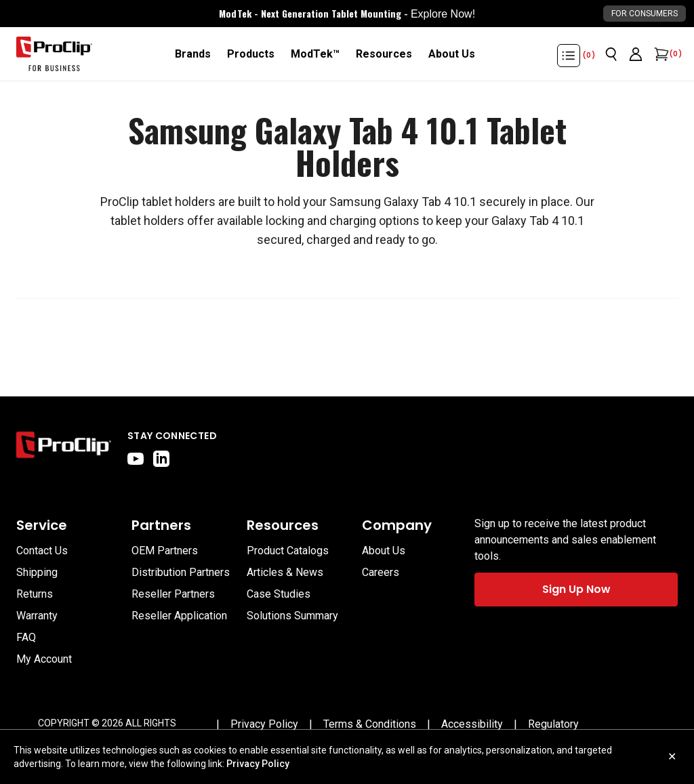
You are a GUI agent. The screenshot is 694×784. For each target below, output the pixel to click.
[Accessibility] (472, 724)
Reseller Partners (173, 594)
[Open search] (611, 54)
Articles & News (285, 572)
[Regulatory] (553, 724)
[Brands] (193, 54)
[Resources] (384, 54)
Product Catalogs (288, 551)
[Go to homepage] (54, 54)
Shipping (37, 572)
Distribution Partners (181, 572)
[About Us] (452, 54)
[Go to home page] (64, 448)
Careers (381, 572)
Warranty (37, 616)
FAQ (26, 637)
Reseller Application (179, 616)
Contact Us (42, 551)
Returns (35, 594)
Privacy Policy (258, 764)
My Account (44, 659)
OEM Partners (165, 551)
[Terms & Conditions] (370, 724)
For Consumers (645, 14)
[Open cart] (660, 54)
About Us (384, 551)
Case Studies (279, 594)
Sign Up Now (576, 589)
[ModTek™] (315, 54)
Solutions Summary (292, 616)
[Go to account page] (636, 54)
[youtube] (136, 459)
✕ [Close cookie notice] (672, 757)
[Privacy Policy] (264, 724)
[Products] (251, 54)
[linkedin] (161, 459)
